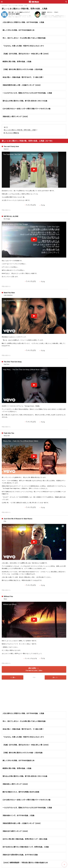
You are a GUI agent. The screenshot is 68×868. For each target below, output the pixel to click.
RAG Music (4, 6)
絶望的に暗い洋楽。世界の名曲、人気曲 (17, 61)
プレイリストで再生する (11, 133)
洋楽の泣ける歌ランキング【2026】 (16, 831)
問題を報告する (6, 210)
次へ (55, 677)
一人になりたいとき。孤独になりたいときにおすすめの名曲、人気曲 (27, 93)
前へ (13, 677)
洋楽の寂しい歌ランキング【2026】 (16, 116)
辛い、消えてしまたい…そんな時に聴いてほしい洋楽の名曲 (24, 38)
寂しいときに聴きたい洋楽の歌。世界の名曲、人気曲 (21, 130)
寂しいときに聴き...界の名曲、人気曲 (18, 6)
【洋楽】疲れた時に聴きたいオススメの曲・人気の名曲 (22, 69)
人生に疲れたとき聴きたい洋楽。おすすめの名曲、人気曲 (23, 22)
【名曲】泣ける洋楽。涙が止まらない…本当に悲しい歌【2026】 (26, 54)
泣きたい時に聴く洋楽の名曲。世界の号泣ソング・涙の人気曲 (25, 839)
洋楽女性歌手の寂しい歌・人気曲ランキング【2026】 (22, 85)
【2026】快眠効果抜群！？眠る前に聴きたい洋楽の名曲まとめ (25, 862)
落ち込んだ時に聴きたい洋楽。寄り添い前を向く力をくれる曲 (25, 101)
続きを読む (34, 669)
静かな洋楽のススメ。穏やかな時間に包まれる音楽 (21, 792)
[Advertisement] (34, 695)
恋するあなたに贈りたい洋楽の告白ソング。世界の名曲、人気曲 (26, 847)
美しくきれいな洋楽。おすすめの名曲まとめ (19, 30)
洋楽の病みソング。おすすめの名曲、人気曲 (18, 815)
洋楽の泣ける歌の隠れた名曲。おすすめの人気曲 (20, 855)
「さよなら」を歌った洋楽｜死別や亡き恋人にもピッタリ (23, 46)
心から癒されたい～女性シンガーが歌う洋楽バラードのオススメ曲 (26, 109)
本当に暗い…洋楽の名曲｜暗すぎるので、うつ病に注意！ (23, 77)
